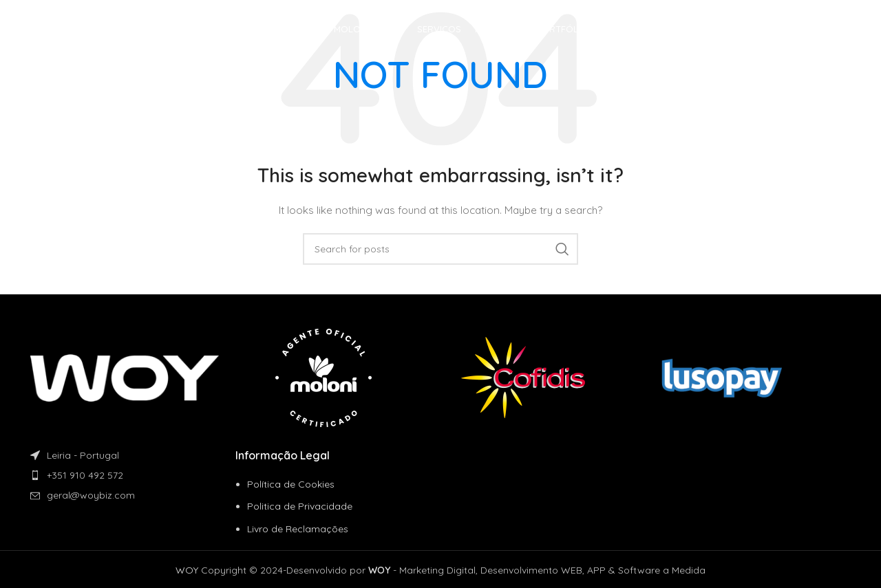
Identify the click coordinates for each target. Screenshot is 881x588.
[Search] (440, 249)
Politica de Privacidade (300, 506)
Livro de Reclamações (298, 529)
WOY (187, 570)
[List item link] (133, 475)
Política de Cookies (291, 484)
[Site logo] (103, 30)
